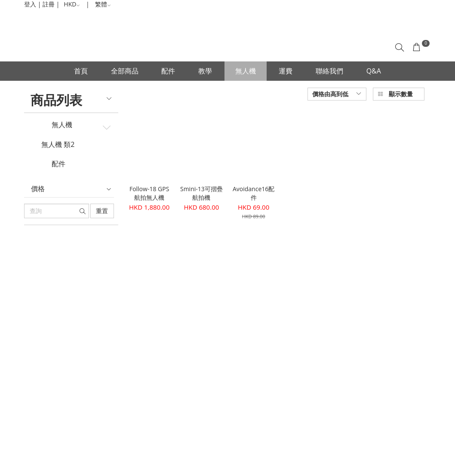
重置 (102, 211)
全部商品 (125, 71)
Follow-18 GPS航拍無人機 (149, 193)
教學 (205, 71)
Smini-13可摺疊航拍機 (201, 193)
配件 (168, 71)
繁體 (103, 4)
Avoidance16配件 (254, 193)
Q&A (374, 71)
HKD (72, 4)
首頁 (81, 71)
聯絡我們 (329, 71)
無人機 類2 (58, 145)
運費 (286, 71)
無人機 (246, 71)
